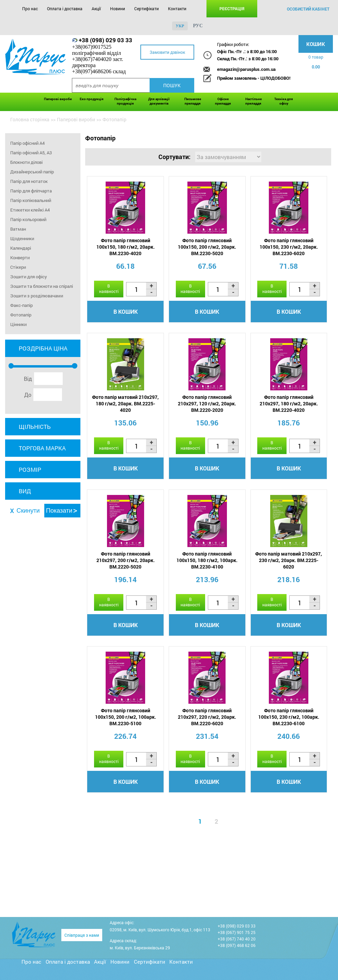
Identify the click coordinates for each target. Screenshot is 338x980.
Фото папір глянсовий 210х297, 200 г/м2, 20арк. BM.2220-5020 (126, 560)
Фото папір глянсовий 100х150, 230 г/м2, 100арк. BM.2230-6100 (289, 717)
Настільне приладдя (253, 101)
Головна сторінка (30, 119)
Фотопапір (21, 315)
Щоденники (22, 238)
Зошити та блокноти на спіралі (42, 286)
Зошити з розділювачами (37, 296)
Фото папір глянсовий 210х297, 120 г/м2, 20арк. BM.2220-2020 (207, 403)
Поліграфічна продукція (125, 101)
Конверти (20, 258)
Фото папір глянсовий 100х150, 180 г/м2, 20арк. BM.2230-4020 (126, 247)
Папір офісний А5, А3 (31, 153)
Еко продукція (92, 99)
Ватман (18, 229)
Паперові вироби (58, 99)
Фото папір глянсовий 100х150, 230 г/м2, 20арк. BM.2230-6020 (289, 247)
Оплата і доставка (65, 9)
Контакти (177, 9)
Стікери (18, 267)
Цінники (18, 324)
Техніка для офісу (284, 101)
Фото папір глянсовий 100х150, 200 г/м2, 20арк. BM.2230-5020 (207, 247)
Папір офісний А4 (27, 143)
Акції (96, 9)
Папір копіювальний (31, 200)
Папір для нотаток (29, 181)
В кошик (126, 312)
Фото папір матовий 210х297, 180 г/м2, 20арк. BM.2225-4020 (125, 403)
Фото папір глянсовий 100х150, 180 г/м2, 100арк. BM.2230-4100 (207, 560)
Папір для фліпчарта (31, 191)
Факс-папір (21, 305)
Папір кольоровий (28, 219)
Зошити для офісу (29, 277)
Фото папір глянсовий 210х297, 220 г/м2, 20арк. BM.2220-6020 (207, 717)
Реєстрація (232, 9)
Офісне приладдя (223, 101)
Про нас (30, 9)
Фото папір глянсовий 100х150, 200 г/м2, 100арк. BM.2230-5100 (126, 717)
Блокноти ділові (26, 162)
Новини (118, 9)
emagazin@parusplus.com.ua (246, 69)
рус (198, 26)
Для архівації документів (159, 101)
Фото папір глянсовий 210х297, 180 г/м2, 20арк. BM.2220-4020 (289, 403)
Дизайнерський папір (32, 172)
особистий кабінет (308, 9)
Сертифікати (147, 9)
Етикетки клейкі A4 (30, 210)
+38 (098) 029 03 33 (105, 40)
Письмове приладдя (193, 101)
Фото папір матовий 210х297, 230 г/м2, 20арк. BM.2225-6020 (289, 560)
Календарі (21, 248)
